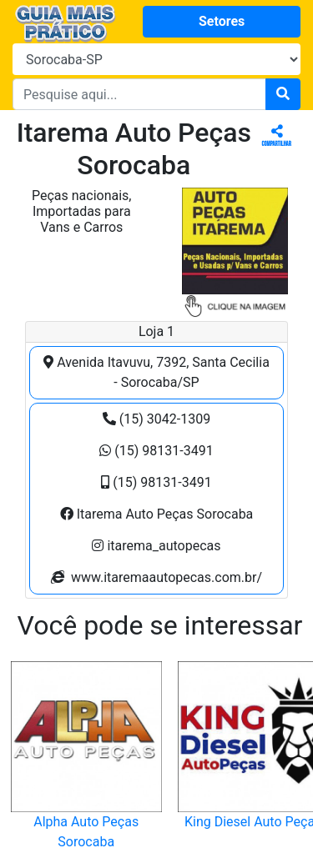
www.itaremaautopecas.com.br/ (156, 577)
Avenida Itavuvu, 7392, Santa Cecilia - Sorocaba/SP (156, 372)
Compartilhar (277, 136)
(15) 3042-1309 (156, 419)
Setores (222, 21)
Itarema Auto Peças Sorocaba (157, 514)
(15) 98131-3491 (156, 451)
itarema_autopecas (156, 546)
